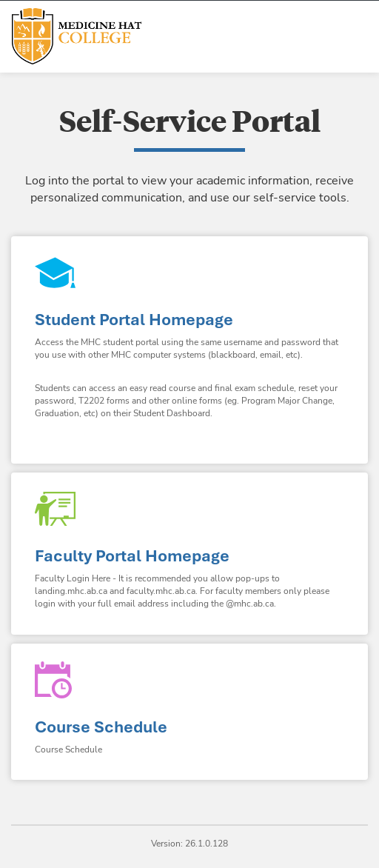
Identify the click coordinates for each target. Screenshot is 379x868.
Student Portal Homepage (134, 320)
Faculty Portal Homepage (132, 556)
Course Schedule (101, 727)
